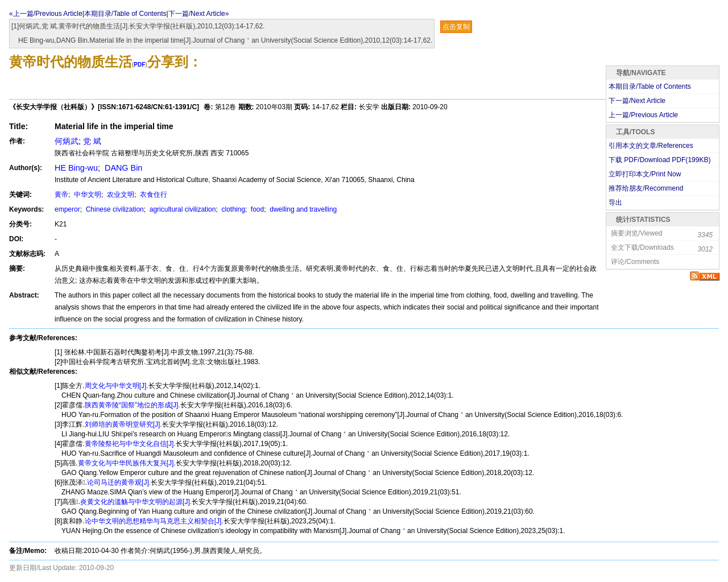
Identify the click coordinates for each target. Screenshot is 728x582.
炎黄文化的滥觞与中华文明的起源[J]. (136, 502)
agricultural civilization (181, 209)
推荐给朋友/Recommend (646, 188)
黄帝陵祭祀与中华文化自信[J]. (130, 444)
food (257, 209)
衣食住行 (153, 195)
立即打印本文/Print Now (645, 174)
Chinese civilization (113, 209)
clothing (232, 209)
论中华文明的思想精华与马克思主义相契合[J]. (154, 521)
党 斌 (92, 141)
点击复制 (456, 27)
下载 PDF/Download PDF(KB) (659, 160)
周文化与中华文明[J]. (117, 386)
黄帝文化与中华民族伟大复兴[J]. (127, 463)
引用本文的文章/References (651, 146)
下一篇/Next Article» (199, 14)
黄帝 (61, 195)
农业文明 (120, 195)
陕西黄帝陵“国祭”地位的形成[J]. (133, 405)
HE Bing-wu (76, 168)
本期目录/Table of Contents (125, 14)
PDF (139, 65)
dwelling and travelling (302, 209)
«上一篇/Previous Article (46, 14)
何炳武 (67, 141)
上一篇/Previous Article (643, 115)
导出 (615, 203)
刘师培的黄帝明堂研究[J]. (123, 424)
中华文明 (87, 195)
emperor (67, 209)
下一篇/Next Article (637, 101)
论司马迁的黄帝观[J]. (119, 482)
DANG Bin (122, 168)
